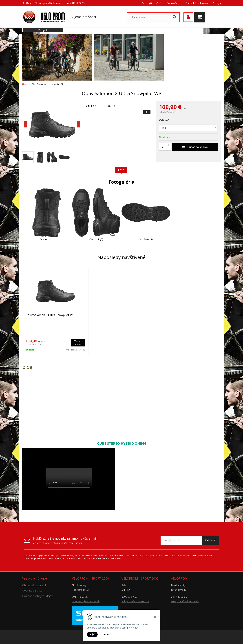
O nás (159, 3)
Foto (121, 170)
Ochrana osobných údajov (37, 596)
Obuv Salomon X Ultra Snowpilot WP (50, 315)
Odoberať (211, 540)
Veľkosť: (164, 120)
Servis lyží (147, 3)
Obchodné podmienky (197, 3)
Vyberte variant (78, 343)
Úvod (29, 3)
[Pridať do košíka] (195, 147)
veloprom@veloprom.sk (51, 3)
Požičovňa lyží (174, 3)
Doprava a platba (32, 591)
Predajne (217, 3)
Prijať (92, 634)
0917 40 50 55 (77, 3)
